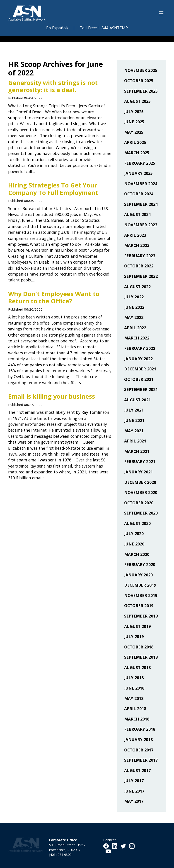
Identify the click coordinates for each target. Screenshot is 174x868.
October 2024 (139, 194)
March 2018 (137, 719)
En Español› (57, 28)
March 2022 (137, 338)
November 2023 (141, 225)
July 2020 (134, 533)
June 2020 (134, 544)
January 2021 (138, 472)
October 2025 (139, 81)
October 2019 (139, 606)
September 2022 (141, 276)
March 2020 (137, 554)
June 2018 (134, 688)
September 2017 (141, 760)
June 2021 (134, 420)
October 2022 (139, 266)
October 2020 (139, 503)
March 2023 (137, 245)
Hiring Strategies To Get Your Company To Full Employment (53, 189)
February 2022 (140, 348)
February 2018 (140, 729)
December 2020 (140, 482)
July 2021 (134, 410)
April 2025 (135, 142)
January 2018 (138, 739)
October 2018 (139, 647)
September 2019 (141, 616)
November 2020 (141, 492)
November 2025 (141, 70)
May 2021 (134, 431)
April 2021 (135, 441)
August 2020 (137, 523)
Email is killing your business (52, 396)
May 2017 (134, 801)
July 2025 (134, 112)
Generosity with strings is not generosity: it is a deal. (53, 86)
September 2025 (141, 91)
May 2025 (134, 132)
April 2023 (135, 235)
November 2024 (141, 184)
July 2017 (134, 781)
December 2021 (140, 369)
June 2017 (134, 791)
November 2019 (141, 595)
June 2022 (134, 307)
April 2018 (135, 709)
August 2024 (137, 214)
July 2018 (134, 678)
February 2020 (140, 564)
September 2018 (141, 657)
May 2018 (134, 698)
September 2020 (141, 513)
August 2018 (137, 667)
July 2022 (134, 297)
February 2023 (140, 256)
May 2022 (134, 317)
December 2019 (140, 585)
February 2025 (140, 163)
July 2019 (134, 636)
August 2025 (137, 101)
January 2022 (138, 359)
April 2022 (135, 328)
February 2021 (140, 461)
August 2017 (137, 770)
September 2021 (141, 389)
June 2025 (134, 122)
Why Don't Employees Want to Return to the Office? (54, 297)
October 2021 (139, 379)
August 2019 (137, 626)
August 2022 (137, 287)
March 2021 (137, 451)
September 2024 (141, 204)
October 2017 (139, 750)
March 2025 (137, 153)
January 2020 (138, 575)
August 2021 (137, 400)
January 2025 (138, 173)
